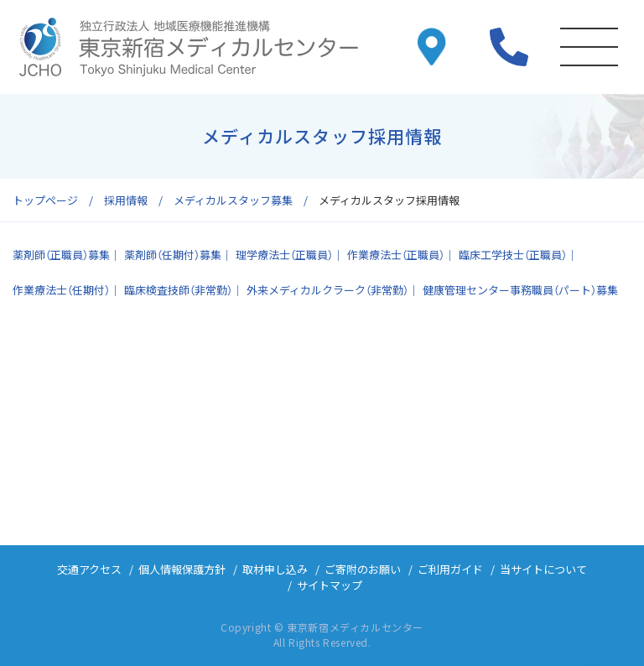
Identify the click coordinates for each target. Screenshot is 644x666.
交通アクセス (89, 569)
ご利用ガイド (450, 569)
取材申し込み (275, 569)
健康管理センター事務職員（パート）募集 (520, 290)
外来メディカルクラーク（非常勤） (327, 290)
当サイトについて (543, 569)
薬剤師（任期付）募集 (173, 255)
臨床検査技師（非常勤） (178, 290)
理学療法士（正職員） (284, 255)
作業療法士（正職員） (396, 255)
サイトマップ (330, 585)
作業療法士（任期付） (61, 290)
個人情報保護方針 (182, 569)
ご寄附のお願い (363, 569)
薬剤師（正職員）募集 (61, 255)
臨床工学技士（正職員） (513, 255)
